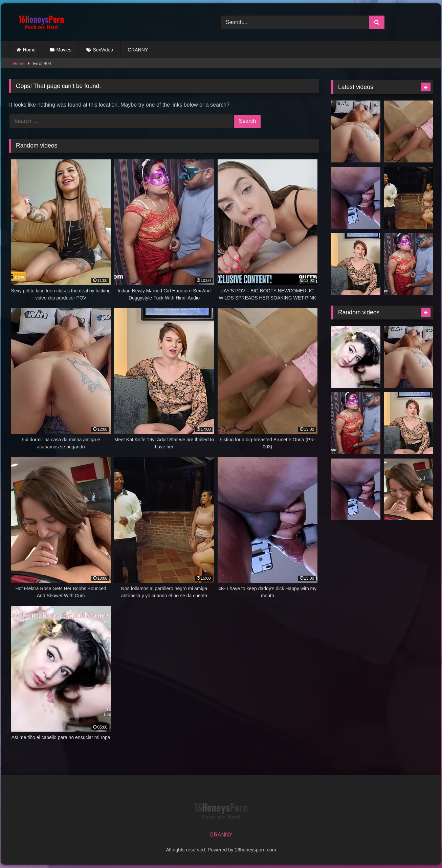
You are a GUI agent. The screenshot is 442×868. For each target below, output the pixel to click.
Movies (64, 50)
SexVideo (103, 50)
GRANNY (138, 50)
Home (29, 50)
